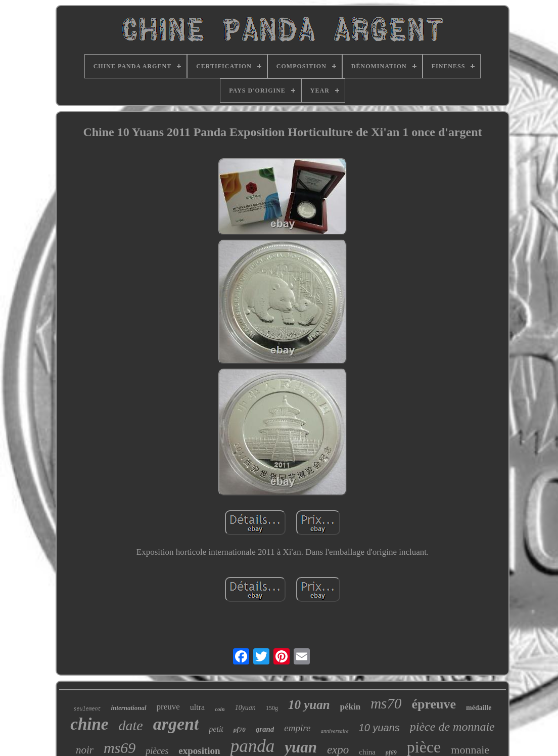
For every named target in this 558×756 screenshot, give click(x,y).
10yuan (245, 708)
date (130, 725)
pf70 (240, 729)
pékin (351, 707)
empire (297, 728)
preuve (168, 707)
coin (220, 709)
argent (176, 724)
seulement (87, 709)
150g (272, 708)
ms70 (386, 703)
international (128, 708)
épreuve (434, 704)
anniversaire (334, 731)
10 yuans (379, 728)
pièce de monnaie (452, 727)
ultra (197, 707)
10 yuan (309, 705)
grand (265, 729)
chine (89, 724)
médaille (479, 708)
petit (216, 729)
